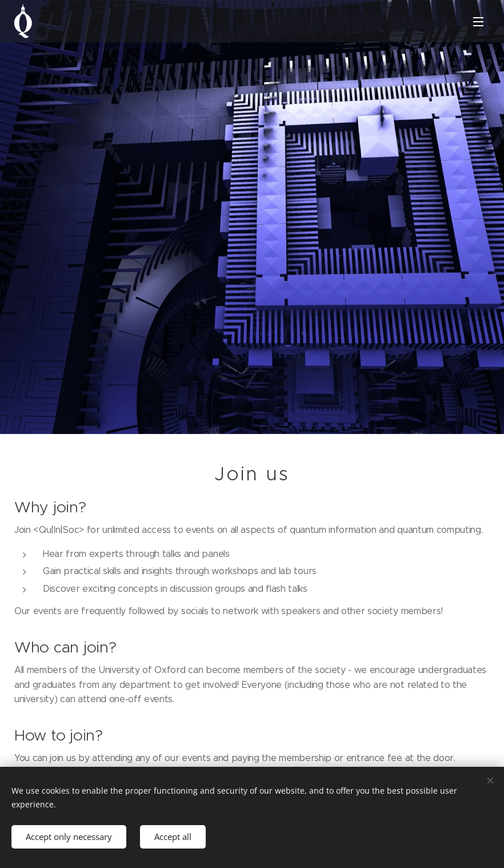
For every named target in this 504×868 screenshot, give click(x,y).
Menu (478, 22)
